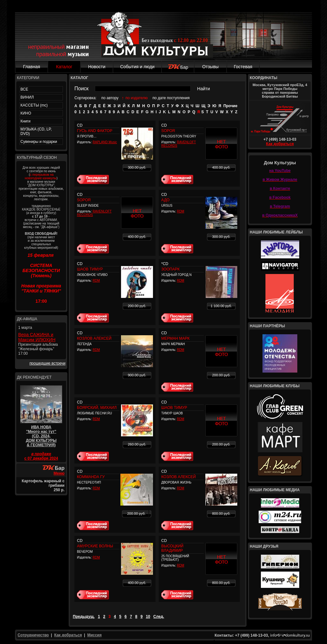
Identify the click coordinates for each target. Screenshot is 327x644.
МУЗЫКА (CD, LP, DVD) (36, 131)
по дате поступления (171, 98)
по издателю (137, 98)
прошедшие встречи (47, 363)
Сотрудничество (33, 635)
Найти (203, 89)
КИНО (26, 113)
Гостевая (243, 67)
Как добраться (280, 144)
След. (159, 617)
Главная (31, 67)
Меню (59, 473)
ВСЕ (24, 89)
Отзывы (210, 67)
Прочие (230, 106)
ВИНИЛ (27, 97)
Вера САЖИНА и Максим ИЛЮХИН (37, 337)
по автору (110, 98)
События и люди (137, 67)
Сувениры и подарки (39, 142)
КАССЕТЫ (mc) (34, 105)
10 (148, 617)
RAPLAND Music (105, 142)
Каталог (64, 67)
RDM (181, 211)
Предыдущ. (84, 617)
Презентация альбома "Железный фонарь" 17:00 (38, 349)
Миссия (94, 635)
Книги (25, 121)
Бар (178, 67)
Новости (97, 67)
